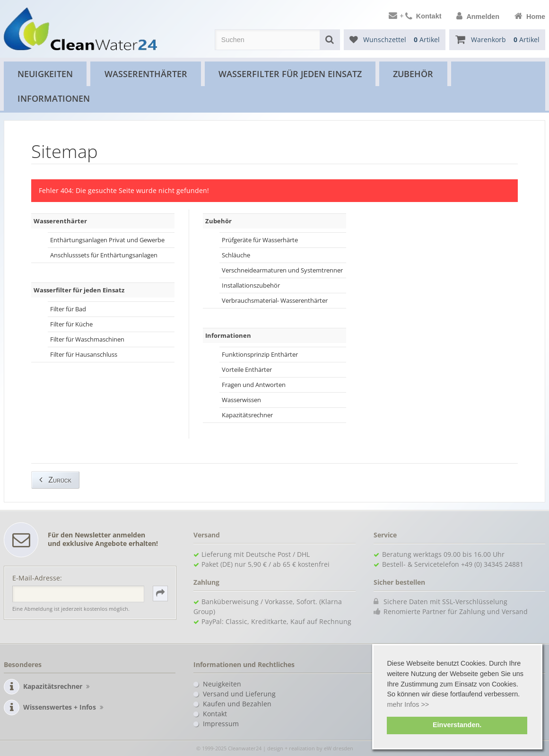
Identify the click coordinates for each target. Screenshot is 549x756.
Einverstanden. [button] (457, 725)
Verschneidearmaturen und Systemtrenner (282, 270)
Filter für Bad (68, 309)
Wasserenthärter (146, 74)
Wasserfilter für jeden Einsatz (290, 74)
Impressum (221, 724)
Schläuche (236, 255)
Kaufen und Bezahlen (237, 704)
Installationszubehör (251, 285)
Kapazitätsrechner (247, 415)
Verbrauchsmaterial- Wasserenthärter (275, 300)
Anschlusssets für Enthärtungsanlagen (104, 255)
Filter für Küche (71, 324)
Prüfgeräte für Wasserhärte (260, 240)
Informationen (54, 98)
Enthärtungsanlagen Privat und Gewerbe (107, 240)
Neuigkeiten (45, 74)
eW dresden (339, 748)
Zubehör (413, 74)
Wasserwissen (241, 400)
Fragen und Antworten (254, 385)
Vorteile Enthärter (247, 369)
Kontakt (215, 714)
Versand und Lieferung (239, 694)
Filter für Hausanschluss (84, 354)
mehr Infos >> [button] (408, 704)
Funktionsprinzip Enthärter (260, 354)
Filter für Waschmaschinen (87, 339)
